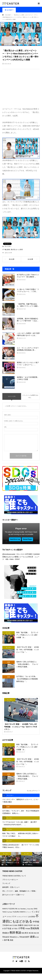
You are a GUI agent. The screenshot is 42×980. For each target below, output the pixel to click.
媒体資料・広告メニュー (11, 887)
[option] (11, 859)
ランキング (6, 883)
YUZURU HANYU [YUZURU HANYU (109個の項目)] (19, 912)
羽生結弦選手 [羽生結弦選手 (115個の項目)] (24, 937)
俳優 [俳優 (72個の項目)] (10, 925)
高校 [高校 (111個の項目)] (12, 940)
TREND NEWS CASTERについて (14, 876)
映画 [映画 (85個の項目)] (23, 933)
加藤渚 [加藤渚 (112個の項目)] (20, 925)
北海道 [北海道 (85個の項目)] (26, 925)
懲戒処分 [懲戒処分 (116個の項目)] (6, 933)
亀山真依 (7, 250)
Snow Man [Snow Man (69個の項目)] (30, 909)
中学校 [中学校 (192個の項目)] (36, 922)
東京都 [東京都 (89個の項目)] (31, 933)
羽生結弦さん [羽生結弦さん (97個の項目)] (14, 937)
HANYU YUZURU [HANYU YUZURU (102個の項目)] (9, 909)
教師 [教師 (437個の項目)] (12, 932)
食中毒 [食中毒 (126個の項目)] (7, 940)
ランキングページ (32, 791)
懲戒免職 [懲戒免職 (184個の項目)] (35, 928)
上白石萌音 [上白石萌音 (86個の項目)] (31, 917)
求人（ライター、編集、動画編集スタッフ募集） (20, 891)
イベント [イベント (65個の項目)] (28, 912)
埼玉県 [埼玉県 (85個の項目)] (30, 925)
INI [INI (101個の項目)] (16, 909)
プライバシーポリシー (10, 880)
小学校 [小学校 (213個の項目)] (21, 928)
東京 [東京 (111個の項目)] (27, 933)
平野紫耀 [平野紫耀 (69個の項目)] (28, 929)
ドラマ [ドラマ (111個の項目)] (14, 917)
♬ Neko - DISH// (14, 559)
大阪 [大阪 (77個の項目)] (34, 925)
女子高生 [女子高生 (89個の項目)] (15, 929)
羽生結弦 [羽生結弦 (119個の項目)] (6, 937)
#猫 (7, 559)
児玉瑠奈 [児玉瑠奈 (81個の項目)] (15, 925)
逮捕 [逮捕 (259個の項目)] (32, 937)
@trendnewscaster (9, 554)
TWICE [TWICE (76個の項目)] (4, 912)
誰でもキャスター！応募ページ (13, 895)
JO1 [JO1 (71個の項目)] (19, 909)
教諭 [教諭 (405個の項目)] (18, 933)
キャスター (9, 10)
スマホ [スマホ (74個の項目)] (9, 917)
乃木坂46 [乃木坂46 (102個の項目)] (6, 925)
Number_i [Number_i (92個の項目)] (24, 909)
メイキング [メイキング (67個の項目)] (20, 917)
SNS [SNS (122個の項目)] (36, 909)
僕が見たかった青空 (17, 250)
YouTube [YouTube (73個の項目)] (10, 912)
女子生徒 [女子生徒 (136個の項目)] (8, 928)
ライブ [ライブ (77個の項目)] (25, 917)
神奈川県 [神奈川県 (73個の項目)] (36, 933)
